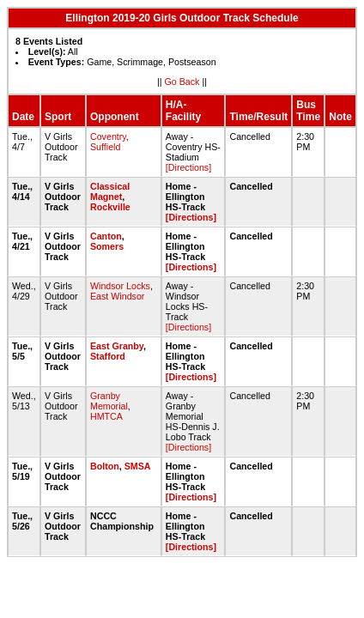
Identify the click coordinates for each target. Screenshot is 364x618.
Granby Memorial (109, 401)
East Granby (117, 346)
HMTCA (106, 416)
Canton (106, 236)
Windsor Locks (120, 286)
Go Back (182, 82)
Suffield (105, 147)
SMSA (137, 466)
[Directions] (188, 167)
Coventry (108, 136)
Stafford (108, 356)
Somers (107, 246)
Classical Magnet (110, 191)
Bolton (105, 466)
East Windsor (117, 296)
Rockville (110, 207)
